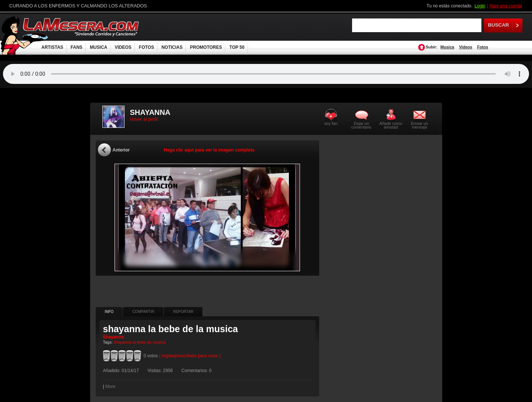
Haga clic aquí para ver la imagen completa (209, 150)
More (110, 386)
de (149, 342)
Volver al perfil (144, 119)
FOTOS (146, 47)
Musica (447, 47)
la (134, 342)
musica (159, 342)
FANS (76, 47)
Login (480, 6)
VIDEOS (123, 47)
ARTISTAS (52, 47)
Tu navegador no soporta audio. (266, 74)
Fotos (482, 47)
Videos (465, 47)
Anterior (121, 150)
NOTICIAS (172, 47)
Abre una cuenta (506, 6)
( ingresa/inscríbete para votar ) (190, 356)
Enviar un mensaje (419, 125)
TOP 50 (237, 47)
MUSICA (98, 47)
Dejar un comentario (361, 125)
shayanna (123, 342)
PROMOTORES (206, 47)
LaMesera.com (81, 27)
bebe (141, 342)
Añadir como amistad (391, 125)
